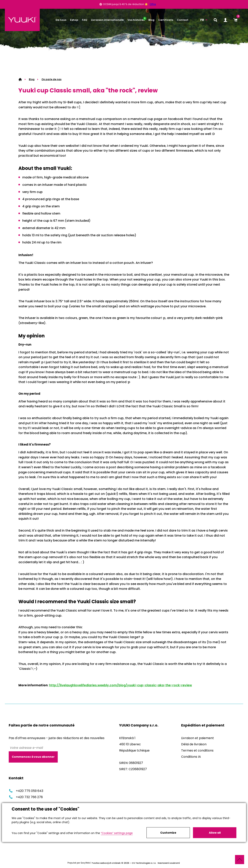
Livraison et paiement (198, 738)
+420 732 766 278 (26, 797)
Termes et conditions (197, 750)
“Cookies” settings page (117, 833)
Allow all (215, 833)
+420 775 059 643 (26, 791)
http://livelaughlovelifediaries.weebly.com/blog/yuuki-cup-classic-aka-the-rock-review (121, 685)
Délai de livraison (194, 744)
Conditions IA (191, 757)
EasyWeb (85, 863)
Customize (168, 833)
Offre (153, 4)
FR (202, 20)
